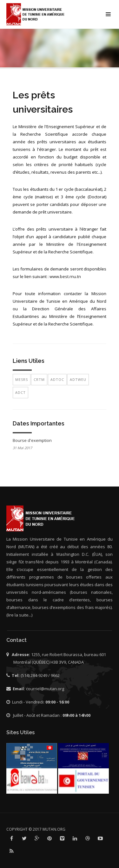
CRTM (39, 379)
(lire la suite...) (19, 615)
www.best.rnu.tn (65, 276)
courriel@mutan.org (45, 689)
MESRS (22, 379)
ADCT (20, 392)
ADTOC (57, 379)
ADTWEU (78, 379)
